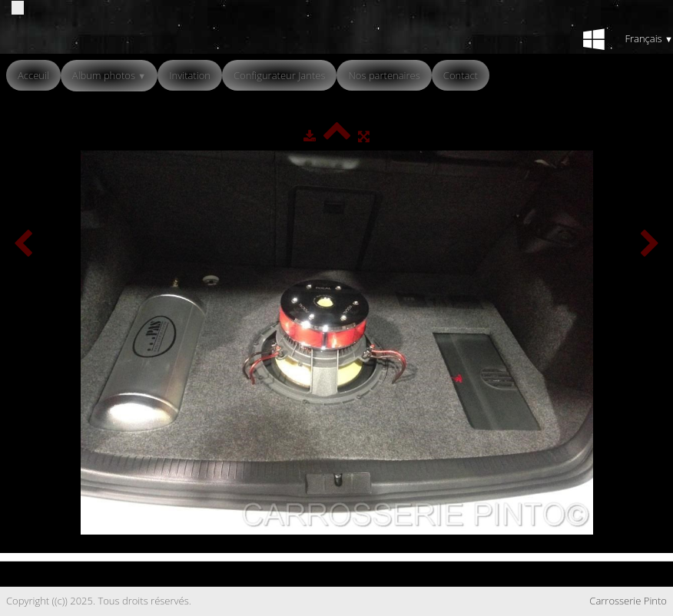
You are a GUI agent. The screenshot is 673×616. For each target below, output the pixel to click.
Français (649, 38)
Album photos (109, 75)
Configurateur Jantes (280, 75)
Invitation (190, 75)
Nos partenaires (384, 75)
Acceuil (33, 75)
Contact (461, 75)
